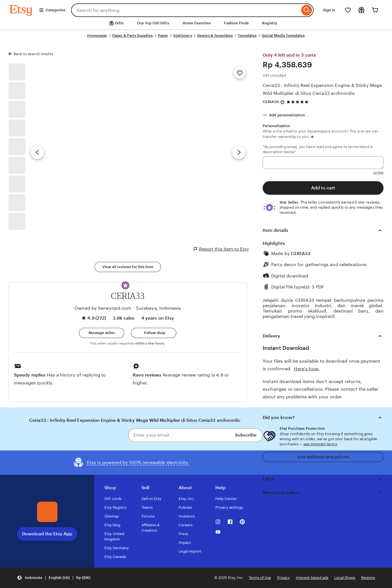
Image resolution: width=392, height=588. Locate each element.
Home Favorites (197, 23)
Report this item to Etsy (221, 249)
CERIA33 (271, 102)
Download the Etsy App (47, 534)
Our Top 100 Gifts (153, 23)
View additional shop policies (323, 457)
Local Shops (345, 578)
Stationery (183, 36)
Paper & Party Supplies (133, 36)
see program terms (320, 444)
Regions (368, 578)
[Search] (307, 10)
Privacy (283, 578)
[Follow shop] (154, 333)
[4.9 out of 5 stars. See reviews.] (298, 102)
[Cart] (375, 10)
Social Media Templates (283, 36)
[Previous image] (37, 152)
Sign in (329, 10)
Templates (247, 36)
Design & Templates (215, 36)
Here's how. (307, 369)
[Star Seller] (282, 102)
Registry (270, 23)
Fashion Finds (236, 23)
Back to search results (33, 54)
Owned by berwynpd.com (103, 308)
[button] (125, 285)
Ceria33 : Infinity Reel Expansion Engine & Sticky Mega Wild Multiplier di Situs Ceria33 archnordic (322, 89)
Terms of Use (260, 578)
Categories (52, 10)
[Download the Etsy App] (47, 512)
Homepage (97, 36)
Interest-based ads (312, 578)
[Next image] (239, 152)
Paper (163, 36)
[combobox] (185, 10)
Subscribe (246, 435)
